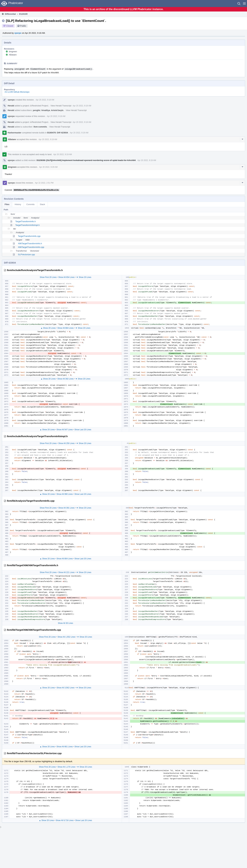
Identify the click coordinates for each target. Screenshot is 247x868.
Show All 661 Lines (65, 747)
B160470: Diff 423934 (58, 133)
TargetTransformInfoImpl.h (27, 225)
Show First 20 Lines (48, 277)
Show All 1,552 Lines (66, 637)
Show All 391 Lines (66, 508)
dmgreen (13, 52)
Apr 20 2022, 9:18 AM (45, 100)
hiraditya (46, 110)
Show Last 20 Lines (83, 430)
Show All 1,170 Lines (66, 767)
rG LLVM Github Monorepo (17, 92)
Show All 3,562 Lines (65, 688)
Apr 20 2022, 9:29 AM (48, 167)
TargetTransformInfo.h (25, 221)
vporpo (18, 33)
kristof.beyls (57, 110)
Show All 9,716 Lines (65, 820)
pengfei (37, 110)
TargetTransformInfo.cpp (29, 236)
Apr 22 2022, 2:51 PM (44, 183)
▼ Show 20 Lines (84, 277)
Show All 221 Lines (66, 572)
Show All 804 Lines (65, 559)
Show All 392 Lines (65, 379)
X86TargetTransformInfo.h (30, 243)
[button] (244, 4)
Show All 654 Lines (66, 277)
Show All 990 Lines (65, 494)
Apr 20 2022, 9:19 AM (79, 133)
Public (23, 26)
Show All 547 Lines (65, 430)
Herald (11, 106)
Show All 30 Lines (66, 623)
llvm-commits (40, 127)
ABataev (13, 55)
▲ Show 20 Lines (48, 328)
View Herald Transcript (61, 106)
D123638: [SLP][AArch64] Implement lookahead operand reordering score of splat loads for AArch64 (86, 160)
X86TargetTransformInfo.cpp (31, 247)
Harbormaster (14, 133)
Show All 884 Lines (65, 328)
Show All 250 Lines (66, 443)
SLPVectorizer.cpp (26, 254)
